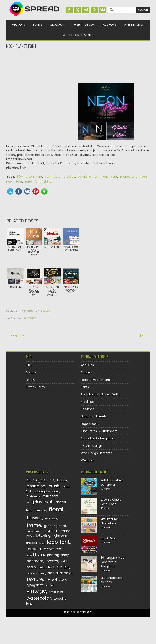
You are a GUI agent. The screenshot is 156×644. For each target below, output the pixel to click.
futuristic (69, 177)
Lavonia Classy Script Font (111, 502)
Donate (31, 372)
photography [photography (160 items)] (58, 555)
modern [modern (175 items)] (34, 549)
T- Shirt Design (83, 25)
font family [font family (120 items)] (52, 519)
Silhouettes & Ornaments (99, 431)
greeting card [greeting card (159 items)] (55, 526)
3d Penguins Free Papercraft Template (113, 562)
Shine (48, 182)
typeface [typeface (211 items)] (56, 580)
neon (143, 177)
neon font (14, 182)
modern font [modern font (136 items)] (53, 549)
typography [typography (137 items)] (35, 585)
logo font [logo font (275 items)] (58, 542)
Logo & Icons (90, 424)
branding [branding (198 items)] (36, 486)
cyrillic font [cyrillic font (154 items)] (51, 496)
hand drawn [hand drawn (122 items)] (34, 531)
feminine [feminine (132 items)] (40, 511)
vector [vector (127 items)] (50, 585)
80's (20, 177)
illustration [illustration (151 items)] (63, 531)
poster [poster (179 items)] (52, 561)
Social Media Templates (98, 438)
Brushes (87, 372)
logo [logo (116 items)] (42, 543)
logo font (110, 177)
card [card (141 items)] (56, 491)
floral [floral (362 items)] (56, 509)
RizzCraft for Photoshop (109, 521)
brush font (34, 177)
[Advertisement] (78, 65)
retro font (33, 182)
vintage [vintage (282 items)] (36, 591)
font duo (52, 177)
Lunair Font (108, 538)
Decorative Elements (96, 380)
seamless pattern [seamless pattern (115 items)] (36, 573)
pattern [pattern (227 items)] (35, 555)
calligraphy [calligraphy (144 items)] (42, 491)
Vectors (18, 25)
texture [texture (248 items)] (35, 579)
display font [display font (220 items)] (40, 502)
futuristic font (89, 177)
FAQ (29, 365)
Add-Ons (109, 25)
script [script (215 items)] (63, 567)
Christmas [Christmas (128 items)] (33, 496)
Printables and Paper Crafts (100, 394)
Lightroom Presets (94, 416)
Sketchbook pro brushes (112, 580)
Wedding (87, 460)
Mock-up (57, 25)
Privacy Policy (36, 387)
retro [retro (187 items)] (31, 567)
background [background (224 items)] (41, 480)
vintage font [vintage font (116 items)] (56, 592)
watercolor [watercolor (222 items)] (39, 598)
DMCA (30, 380)
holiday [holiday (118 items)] (48, 531)
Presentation (134, 25)
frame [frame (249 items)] (34, 525)
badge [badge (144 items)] (62, 480)
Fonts (38, 25)
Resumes (88, 409)
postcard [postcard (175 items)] (35, 561)
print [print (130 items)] (64, 561)
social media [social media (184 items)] (60, 573)
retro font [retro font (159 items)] (47, 567)
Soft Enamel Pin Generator (112, 482)
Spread (46, 311)
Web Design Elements (78, 35)
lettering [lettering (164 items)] (43, 536)
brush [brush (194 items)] (54, 486)
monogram (128, 177)
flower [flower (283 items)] (34, 518)
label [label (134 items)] (30, 536)
